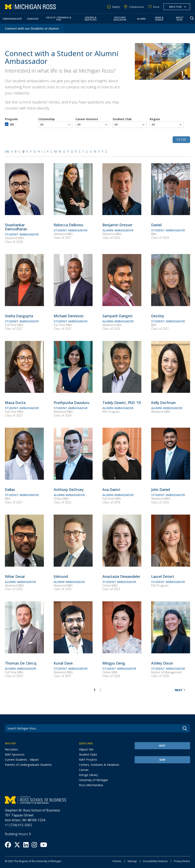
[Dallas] (24, 478)
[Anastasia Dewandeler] (122, 565)
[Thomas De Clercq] (24, 652)
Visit (162, 746)
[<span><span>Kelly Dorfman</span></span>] (163, 403)
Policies (117, 861)
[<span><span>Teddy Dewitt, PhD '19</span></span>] (122, 403)
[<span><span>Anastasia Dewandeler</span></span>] (121, 576)
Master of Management (167, 672)
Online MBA (61, 499)
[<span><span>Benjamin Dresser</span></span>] (117, 225)
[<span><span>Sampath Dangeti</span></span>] (117, 316)
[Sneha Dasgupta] (24, 305)
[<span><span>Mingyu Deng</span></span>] (114, 663)
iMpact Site (86, 749)
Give (156, 7)
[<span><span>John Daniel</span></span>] (161, 489)
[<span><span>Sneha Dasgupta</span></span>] (19, 316)
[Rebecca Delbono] (73, 214)
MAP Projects (88, 760)
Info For (175, 7)
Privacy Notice (182, 861)
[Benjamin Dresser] (122, 214)
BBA (154, 234)
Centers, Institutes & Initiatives (99, 765)
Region (155, 119)
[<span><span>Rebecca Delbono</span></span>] (68, 225)
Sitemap (132, 861)
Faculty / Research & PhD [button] (59, 19)
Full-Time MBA (14, 325)
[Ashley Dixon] (171, 652)
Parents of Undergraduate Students (28, 765)
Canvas (84, 770)
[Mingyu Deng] (122, 652)
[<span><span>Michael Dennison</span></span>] (69, 316)
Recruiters (12, 749)
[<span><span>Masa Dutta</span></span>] (15, 403)
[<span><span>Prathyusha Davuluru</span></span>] (72, 403)
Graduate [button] (33, 19)
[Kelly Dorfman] (171, 392)
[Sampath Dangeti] (122, 305)
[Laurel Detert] (171, 565)
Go (185, 728)
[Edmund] (73, 565)
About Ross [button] (180, 19)
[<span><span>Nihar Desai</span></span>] (15, 576)
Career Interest (87, 119)
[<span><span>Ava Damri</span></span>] (111, 489)
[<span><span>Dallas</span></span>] (10, 489)
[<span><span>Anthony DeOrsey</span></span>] (69, 489)
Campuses (137, 7)
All (12, 124)
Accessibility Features (155, 861)
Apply (116, 7)
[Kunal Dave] (73, 652)
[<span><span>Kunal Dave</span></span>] (63, 663)
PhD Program (111, 412)
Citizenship (47, 119)
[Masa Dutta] (24, 392)
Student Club (122, 119)
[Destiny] (171, 305)
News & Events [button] (159, 19)
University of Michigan (94, 780)
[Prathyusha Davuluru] (73, 392)
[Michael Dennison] (73, 305)
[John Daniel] (171, 478)
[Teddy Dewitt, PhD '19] (122, 392)
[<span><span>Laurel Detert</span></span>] (163, 576)
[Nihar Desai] (24, 565)
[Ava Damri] (122, 478)
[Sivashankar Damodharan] (24, 214)
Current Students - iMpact (22, 760)
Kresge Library (88, 775)
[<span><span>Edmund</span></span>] (61, 576)
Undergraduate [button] (12, 19)
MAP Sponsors (15, 754)
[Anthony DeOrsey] (73, 478)
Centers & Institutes (91, 19)
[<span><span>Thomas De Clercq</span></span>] (21, 663)
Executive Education (120, 19)
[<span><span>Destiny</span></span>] (158, 316)
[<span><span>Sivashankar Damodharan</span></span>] (16, 227)
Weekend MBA (14, 238)
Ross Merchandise (91, 785)
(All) (7, 152)
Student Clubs (88, 754)
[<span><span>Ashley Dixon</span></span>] (162, 663)
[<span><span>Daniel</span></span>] (156, 225)
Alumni (141, 19)
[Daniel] (171, 214)
